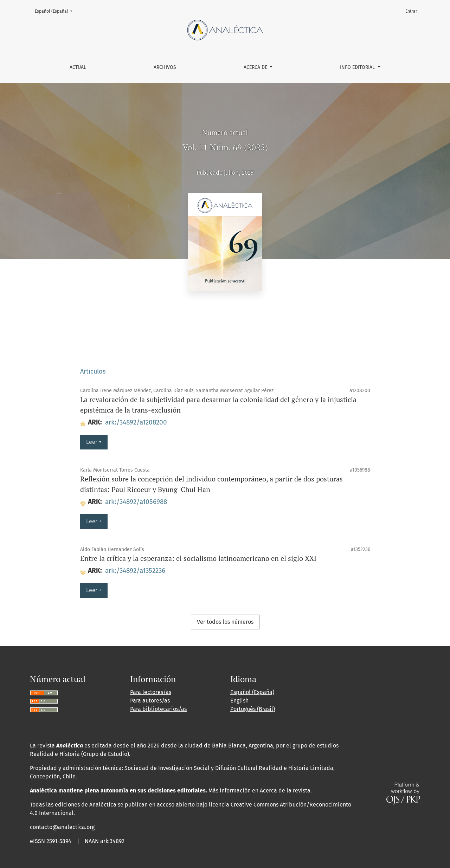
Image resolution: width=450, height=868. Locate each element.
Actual (78, 67)
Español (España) (56, 11)
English (239, 701)
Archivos (165, 67)
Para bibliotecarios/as (158, 709)
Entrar (411, 11)
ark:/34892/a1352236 (135, 571)
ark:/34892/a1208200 (136, 422)
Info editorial (358, 67)
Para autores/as (150, 701)
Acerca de (256, 67)
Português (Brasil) (253, 709)
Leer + (94, 442)
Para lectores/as (151, 692)
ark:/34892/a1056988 (136, 502)
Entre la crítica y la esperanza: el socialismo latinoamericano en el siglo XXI (198, 558)
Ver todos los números (225, 622)
